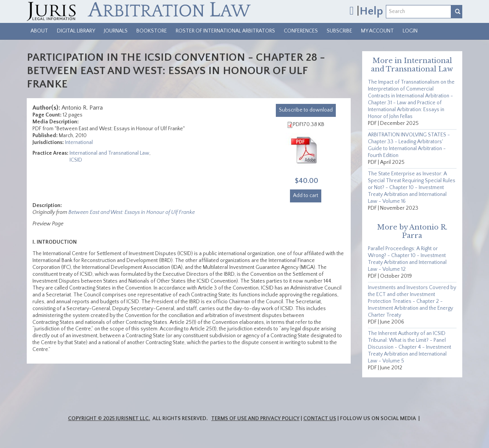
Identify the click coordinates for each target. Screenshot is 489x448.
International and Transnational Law (109, 153)
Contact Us (320, 419)
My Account (377, 31)
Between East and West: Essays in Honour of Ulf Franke (132, 212)
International (79, 142)
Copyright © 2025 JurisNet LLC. (109, 419)
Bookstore (152, 31)
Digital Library (76, 31)
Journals (116, 31)
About (39, 31)
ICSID (76, 160)
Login (410, 31)
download (306, 110)
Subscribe (339, 31)
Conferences (301, 31)
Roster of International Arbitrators (225, 31)
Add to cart (306, 196)
